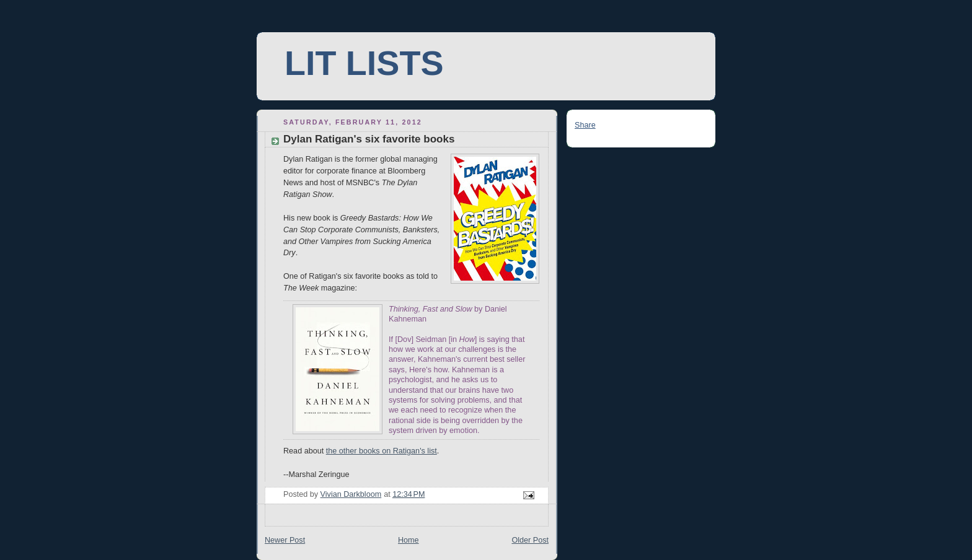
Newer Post (285, 540)
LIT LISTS (364, 63)
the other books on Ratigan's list (382, 451)
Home (409, 540)
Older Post (530, 540)
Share (585, 125)
